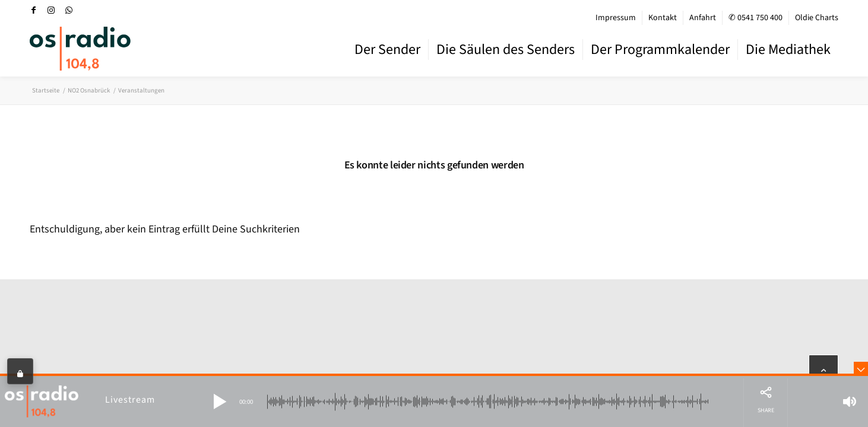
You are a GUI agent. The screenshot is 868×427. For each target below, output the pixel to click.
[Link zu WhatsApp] (69, 10)
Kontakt (663, 18)
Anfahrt (703, 18)
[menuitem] (616, 18)
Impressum (616, 18)
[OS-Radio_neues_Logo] (80, 49)
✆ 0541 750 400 (755, 18)
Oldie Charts (817, 18)
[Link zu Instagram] (51, 10)
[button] (220, 401)
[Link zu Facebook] (33, 10)
